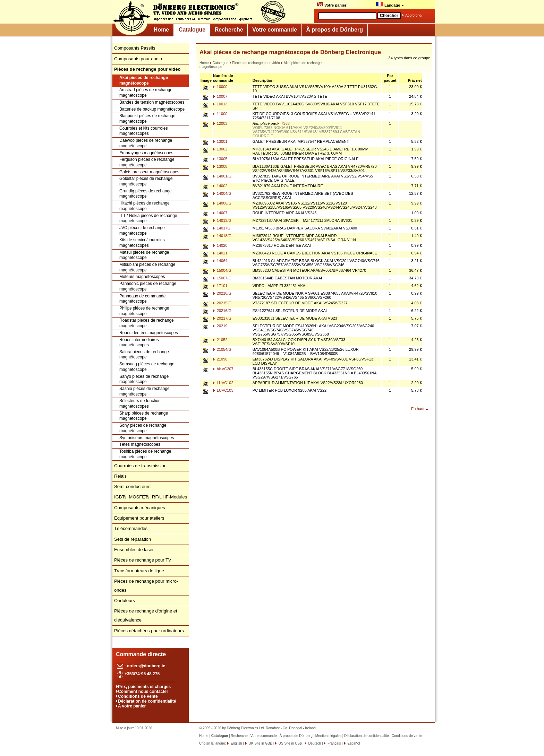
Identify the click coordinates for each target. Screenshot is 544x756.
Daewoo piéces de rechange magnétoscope (146, 143)
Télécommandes (131, 528)
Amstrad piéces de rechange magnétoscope (146, 93)
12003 (220, 123)
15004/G (222, 270)
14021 (220, 253)
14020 (220, 245)
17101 (220, 286)
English (236, 743)
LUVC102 (223, 383)
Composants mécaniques (140, 508)
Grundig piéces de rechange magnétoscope (146, 194)
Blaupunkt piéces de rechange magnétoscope (147, 119)
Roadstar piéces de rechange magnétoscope (147, 323)
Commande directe (141, 654)
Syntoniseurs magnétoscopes (147, 438)
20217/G (222, 318)
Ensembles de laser (134, 550)
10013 (220, 104)
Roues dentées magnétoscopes (149, 333)
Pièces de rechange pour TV (143, 560)
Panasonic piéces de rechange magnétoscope (148, 286)
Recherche (229, 30)
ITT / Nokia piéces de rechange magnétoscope (148, 218)
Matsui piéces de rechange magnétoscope (144, 255)
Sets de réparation (133, 539)
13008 (220, 166)
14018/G (222, 236)
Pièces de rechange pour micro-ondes (146, 586)
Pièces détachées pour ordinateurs (149, 631)
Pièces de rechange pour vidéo (255, 63)
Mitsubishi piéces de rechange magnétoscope (147, 267)
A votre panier (132, 706)
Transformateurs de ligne (139, 571)
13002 (220, 149)
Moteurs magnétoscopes (142, 277)
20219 (220, 326)
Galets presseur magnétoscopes (149, 172)
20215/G (222, 303)
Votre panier (331, 5)
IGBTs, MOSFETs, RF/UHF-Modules (151, 497)
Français (334, 743)
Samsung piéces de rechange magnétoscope (147, 367)
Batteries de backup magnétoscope (152, 109)
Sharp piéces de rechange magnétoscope (144, 416)
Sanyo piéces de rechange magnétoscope (144, 379)
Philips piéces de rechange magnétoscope (144, 311)
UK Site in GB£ (260, 743)
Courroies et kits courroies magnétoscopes (143, 131)
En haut (418, 409)
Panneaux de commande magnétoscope (142, 299)
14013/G (222, 220)
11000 (220, 114)
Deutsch (314, 743)
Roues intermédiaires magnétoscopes (139, 342)
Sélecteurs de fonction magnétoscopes (140, 403)
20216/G (222, 311)
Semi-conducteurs (132, 486)
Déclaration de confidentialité (147, 701)
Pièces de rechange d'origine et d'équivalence (146, 615)
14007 (220, 213)
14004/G (222, 193)
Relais (120, 476)
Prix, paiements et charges (144, 687)
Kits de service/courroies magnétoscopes (142, 243)
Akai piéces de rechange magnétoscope (144, 80)
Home (161, 30)
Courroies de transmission (140, 466)
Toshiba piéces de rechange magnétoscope (145, 454)
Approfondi (414, 15)
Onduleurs (125, 601)
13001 (220, 141)
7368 (283, 123)
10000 (220, 87)
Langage (390, 5)
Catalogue (192, 30)
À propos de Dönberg (334, 30)
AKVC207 (223, 369)
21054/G (222, 349)
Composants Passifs (135, 48)
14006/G (222, 203)
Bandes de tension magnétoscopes (152, 102)
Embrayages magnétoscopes (146, 153)
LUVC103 (223, 390)
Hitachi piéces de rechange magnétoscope (144, 206)
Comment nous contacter (143, 692)
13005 (220, 159)
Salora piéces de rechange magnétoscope (144, 355)
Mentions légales (328, 736)
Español (353, 743)
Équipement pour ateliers (139, 518)
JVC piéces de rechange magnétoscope (142, 231)
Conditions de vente (138, 696)
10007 (220, 96)
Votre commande (275, 30)
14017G (222, 228)
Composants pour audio (138, 59)
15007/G (222, 278)
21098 (220, 359)
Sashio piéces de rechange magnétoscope (144, 391)
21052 (220, 340)
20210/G (222, 293)
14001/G (222, 176)
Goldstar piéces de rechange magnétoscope (146, 181)
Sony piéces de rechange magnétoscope (143, 428)
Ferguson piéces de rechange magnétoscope (147, 162)
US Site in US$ (290, 743)
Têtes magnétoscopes (140, 444)
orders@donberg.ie (146, 666)
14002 (220, 186)
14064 (220, 261)
